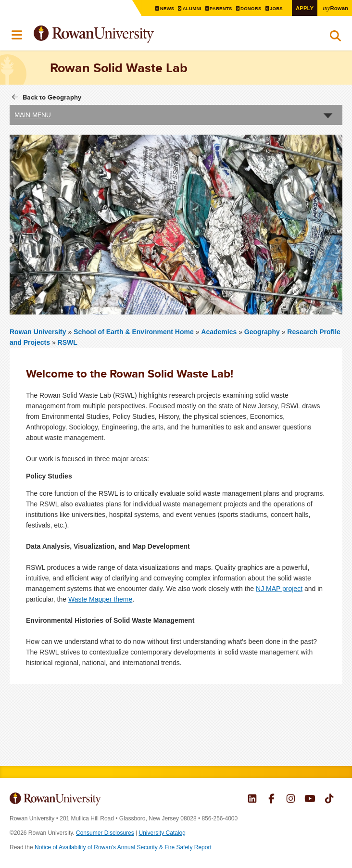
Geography (262, 332)
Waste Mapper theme (100, 599)
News (165, 8)
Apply (304, 8)
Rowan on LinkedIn (252, 800)
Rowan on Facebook (271, 800)
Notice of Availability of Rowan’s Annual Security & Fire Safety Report (123, 847)
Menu (17, 35)
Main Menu (33, 115)
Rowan (335, 8)
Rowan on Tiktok (329, 800)
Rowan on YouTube (310, 800)
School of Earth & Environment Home (135, 332)
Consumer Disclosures (105, 833)
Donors (250, 8)
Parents (220, 8)
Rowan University (118, 34)
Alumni (190, 8)
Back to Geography (52, 97)
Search (335, 38)
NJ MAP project (279, 589)
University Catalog (162, 833)
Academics (219, 332)
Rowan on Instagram (291, 800)
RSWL (68, 342)
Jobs (276, 8)
